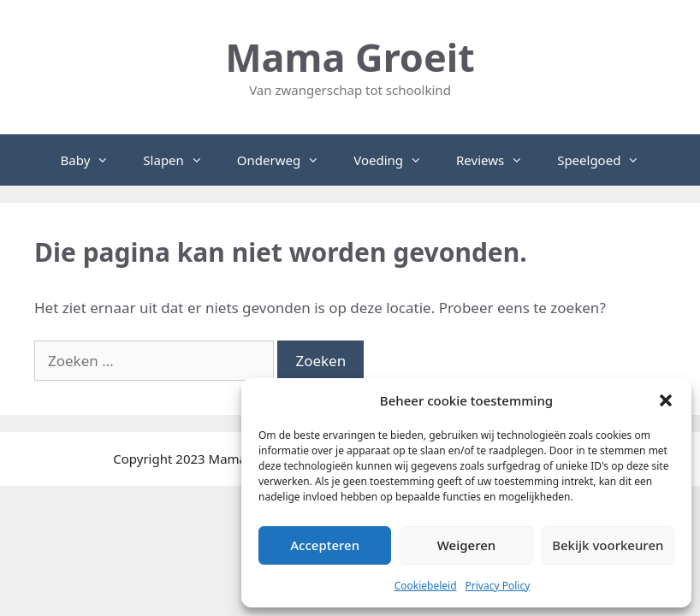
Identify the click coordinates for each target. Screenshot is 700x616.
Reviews (498, 160)
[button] (666, 400)
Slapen (181, 160)
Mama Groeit (350, 57)
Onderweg (287, 160)
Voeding (396, 160)
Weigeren (466, 545)
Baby (94, 160)
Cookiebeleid (426, 586)
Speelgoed (607, 160)
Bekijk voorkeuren (608, 545)
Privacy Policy (498, 586)
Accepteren (325, 545)
